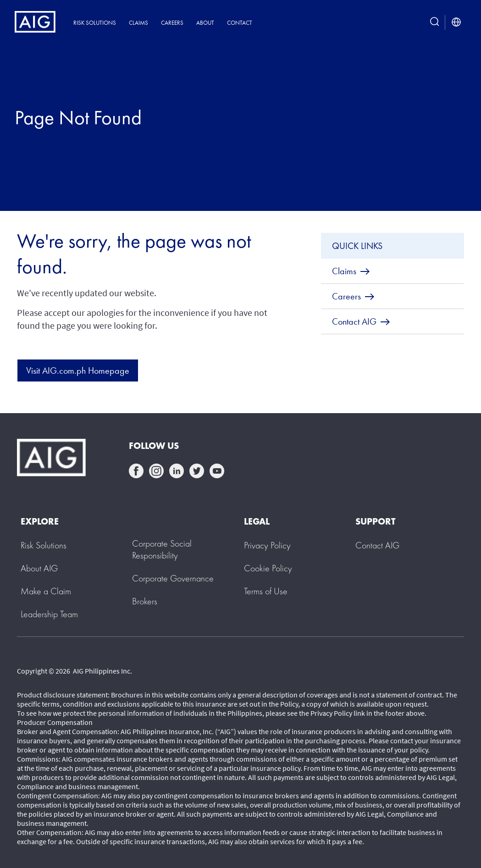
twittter (197, 471)
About (205, 23)
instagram (156, 471)
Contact (240, 23)
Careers (172, 23)
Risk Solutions (95, 23)
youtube (217, 471)
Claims (138, 23)
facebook (136, 471)
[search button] (435, 22)
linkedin (177, 471)
